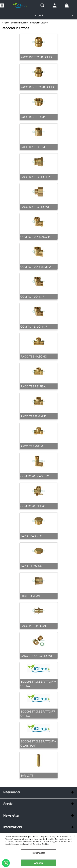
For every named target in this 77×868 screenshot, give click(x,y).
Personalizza (39, 853)
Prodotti (39, 15)
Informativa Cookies (40, 844)
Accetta (38, 863)
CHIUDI (74, 836)
